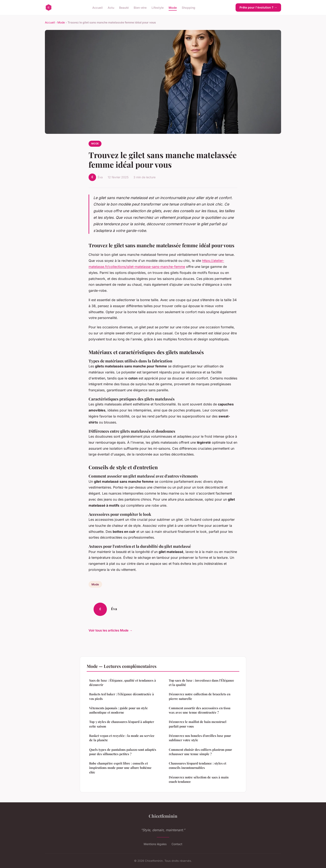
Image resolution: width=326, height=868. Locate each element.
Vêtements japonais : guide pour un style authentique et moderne (119, 710)
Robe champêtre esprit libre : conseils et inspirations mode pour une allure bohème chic (120, 768)
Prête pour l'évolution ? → (258, 7)
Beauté (124, 7)
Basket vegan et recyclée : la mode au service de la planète (122, 738)
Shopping (188, 7)
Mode (173, 7)
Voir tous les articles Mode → (111, 630)
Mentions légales (155, 844)
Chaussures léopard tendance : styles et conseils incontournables (198, 765)
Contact (177, 844)
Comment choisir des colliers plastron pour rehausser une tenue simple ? (200, 752)
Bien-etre (140, 7)
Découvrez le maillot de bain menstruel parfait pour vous (198, 724)
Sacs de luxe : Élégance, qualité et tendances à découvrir (123, 683)
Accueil (98, 7)
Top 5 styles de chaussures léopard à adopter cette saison (122, 724)
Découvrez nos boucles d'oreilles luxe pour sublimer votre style (200, 738)
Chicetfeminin (163, 816)
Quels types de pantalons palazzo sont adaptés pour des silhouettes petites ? (123, 752)
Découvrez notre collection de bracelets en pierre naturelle (200, 696)
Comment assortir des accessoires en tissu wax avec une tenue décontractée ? (200, 710)
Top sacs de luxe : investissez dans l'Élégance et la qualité (201, 683)
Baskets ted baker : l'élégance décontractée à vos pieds (122, 696)
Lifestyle (158, 7)
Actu (111, 7)
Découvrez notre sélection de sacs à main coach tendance (199, 779)
